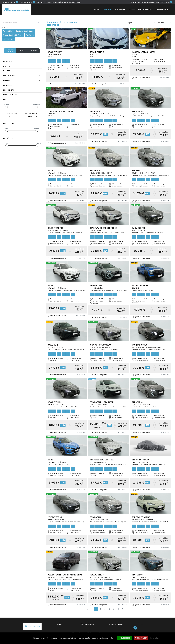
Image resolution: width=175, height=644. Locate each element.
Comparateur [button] (162, 10)
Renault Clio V (8, 31)
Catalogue (107, 10)
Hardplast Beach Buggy (25, 31)
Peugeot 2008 (8, 39)
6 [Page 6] (118, 609)
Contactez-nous (8, 2)
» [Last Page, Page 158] (131, 609)
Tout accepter (125, 638)
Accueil (96, 10)
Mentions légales (87, 624)
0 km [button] (22, 51)
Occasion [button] (34, 51)
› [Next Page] (127, 609)
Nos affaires (120, 10)
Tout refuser (141, 638)
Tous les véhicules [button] (10, 51)
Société (132, 10)
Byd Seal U (30, 35)
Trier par (129, 23)
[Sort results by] (144, 23)
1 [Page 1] (96, 609)
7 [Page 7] (123, 609)
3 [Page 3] (105, 609)
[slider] (7, 107)
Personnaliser (155, 638)
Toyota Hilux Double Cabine (13, 35)
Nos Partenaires (145, 10)
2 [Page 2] (101, 609)
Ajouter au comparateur (58, 84)
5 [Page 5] (114, 609)
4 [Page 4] (109, 609)
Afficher (161, 23)
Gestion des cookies (116, 624)
